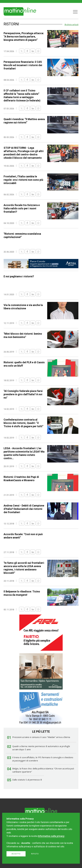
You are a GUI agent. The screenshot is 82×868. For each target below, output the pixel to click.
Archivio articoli (71, 25)
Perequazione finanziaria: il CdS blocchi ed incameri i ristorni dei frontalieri (23, 65)
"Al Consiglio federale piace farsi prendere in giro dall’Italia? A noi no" (23, 394)
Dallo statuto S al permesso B (27, 780)
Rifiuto (35, 854)
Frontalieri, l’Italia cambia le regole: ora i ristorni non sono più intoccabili (23, 180)
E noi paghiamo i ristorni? (19, 276)
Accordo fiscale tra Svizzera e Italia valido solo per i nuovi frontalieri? (22, 208)
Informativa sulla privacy (51, 836)
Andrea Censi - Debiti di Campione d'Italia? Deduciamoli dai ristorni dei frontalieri (24, 509)
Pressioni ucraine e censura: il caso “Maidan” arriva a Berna (41, 737)
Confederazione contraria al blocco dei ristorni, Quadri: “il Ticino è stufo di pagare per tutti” (23, 423)
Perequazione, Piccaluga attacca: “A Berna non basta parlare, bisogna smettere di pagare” (24, 37)
